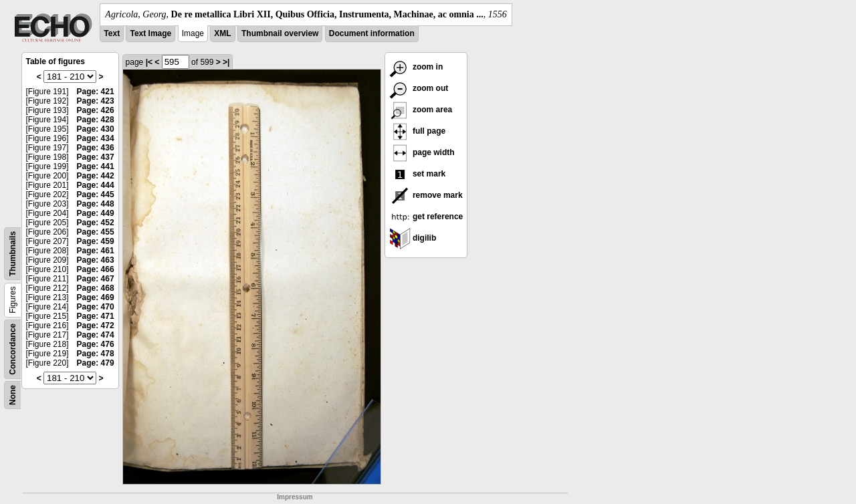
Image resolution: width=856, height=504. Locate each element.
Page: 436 (96, 148)
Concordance (13, 349)
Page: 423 (96, 101)
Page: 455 (96, 232)
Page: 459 (96, 241)
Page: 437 (96, 157)
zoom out (419, 88)
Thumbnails (13, 254)
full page (418, 131)
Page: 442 (96, 176)
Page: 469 (96, 297)
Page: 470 (96, 307)
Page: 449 (96, 213)
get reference (426, 217)
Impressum (295, 497)
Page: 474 (96, 335)
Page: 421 (96, 92)
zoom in (416, 67)
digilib (413, 238)
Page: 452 (96, 223)
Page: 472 (96, 326)
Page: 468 (96, 288)
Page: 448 (96, 204)
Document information (372, 33)
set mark (418, 174)
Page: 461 (96, 251)
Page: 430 (96, 129)
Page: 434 (96, 138)
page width (422, 152)
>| (226, 62)
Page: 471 (96, 316)
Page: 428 (96, 120)
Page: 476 (96, 344)
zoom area (421, 110)
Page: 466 (96, 269)
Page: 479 (96, 363)
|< (149, 62)
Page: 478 (96, 354)
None (13, 395)
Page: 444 (96, 185)
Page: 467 (96, 279)
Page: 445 (96, 195)
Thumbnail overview (280, 33)
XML (222, 33)
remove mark (426, 195)
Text (112, 33)
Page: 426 (96, 110)
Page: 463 (96, 260)
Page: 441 (96, 166)
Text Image (150, 33)
